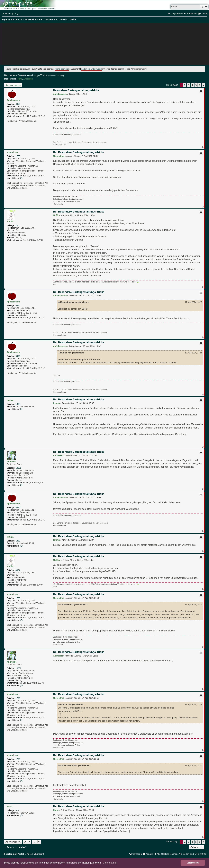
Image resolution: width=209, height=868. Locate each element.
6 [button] (200, 85)
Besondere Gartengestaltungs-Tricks (26, 75)
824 (17, 810)
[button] (203, 85)
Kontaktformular (62, 69)
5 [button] (196, 85)
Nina (20, 79)
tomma (10, 400)
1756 (18, 156)
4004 (18, 225)
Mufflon (11, 221)
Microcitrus (12, 152)
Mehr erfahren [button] (110, 863)
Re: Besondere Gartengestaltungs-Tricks (79, 152)
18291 (18, 468)
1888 (18, 404)
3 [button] (189, 85)
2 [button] (185, 85)
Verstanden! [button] (193, 863)
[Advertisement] (105, 44)
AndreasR (28, 79)
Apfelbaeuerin (14, 100)
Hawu (10, 806)
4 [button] (192, 85)
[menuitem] (15, 14)
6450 (18, 104)
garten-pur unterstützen (92, 69)
